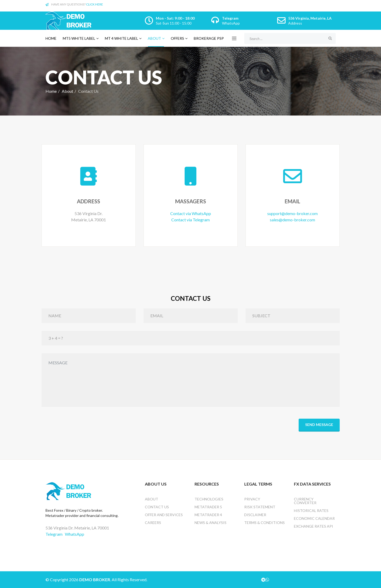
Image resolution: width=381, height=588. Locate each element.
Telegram (230, 18)
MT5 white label (79, 38)
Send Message (319, 425)
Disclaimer (255, 515)
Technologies (209, 499)
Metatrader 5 (208, 507)
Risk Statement (260, 507)
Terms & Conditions (265, 523)
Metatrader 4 (208, 515)
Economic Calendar (314, 518)
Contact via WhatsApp (190, 213)
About (154, 38)
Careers (153, 523)
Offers (177, 38)
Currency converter (305, 501)
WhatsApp (231, 23)
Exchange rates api (314, 526)
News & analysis (211, 523)
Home (51, 38)
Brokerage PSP (209, 38)
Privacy (252, 499)
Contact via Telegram (189, 220)
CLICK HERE (95, 4)
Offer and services (164, 515)
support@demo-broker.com (290, 213)
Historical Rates (311, 511)
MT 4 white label (121, 38)
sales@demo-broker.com (290, 220)
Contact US (157, 507)
